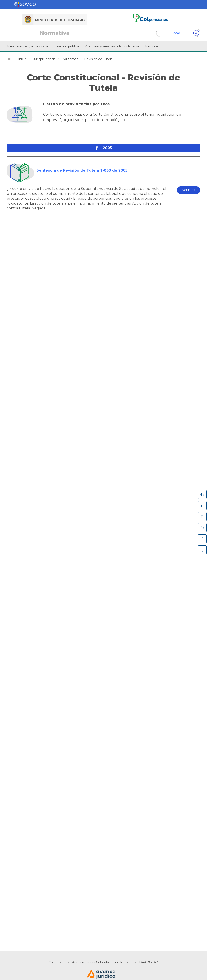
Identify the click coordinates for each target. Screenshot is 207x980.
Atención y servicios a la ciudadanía (112, 46)
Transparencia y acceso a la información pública (43, 46)
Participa (152, 46)
